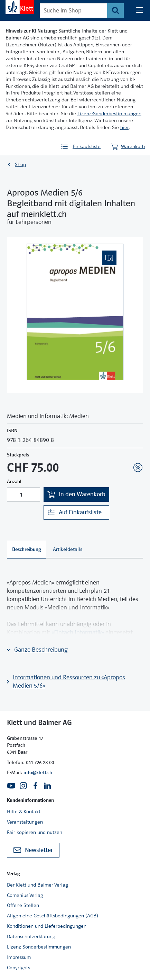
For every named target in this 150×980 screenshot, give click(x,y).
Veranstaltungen (25, 822)
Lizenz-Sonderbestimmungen (109, 114)
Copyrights (18, 968)
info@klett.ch (38, 772)
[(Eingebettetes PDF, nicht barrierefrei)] (75, 312)
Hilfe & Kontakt (24, 811)
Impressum (19, 957)
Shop (20, 164)
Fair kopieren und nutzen (35, 832)
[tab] (27, 550)
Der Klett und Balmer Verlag (37, 885)
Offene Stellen (23, 905)
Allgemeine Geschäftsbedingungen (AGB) (53, 916)
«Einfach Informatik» (78, 632)
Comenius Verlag (25, 895)
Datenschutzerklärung (31, 936)
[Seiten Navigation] (140, 10)
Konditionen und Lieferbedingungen (47, 926)
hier (124, 127)
